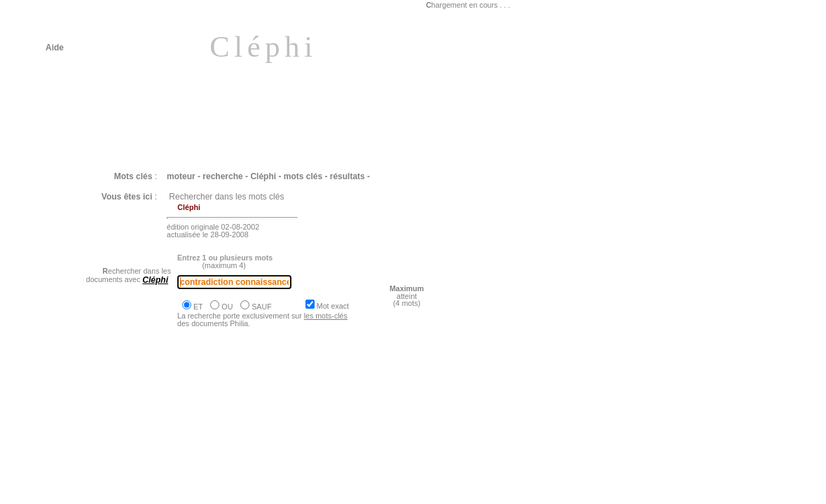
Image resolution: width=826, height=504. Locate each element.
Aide (55, 48)
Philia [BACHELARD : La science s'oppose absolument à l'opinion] (193, 412)
